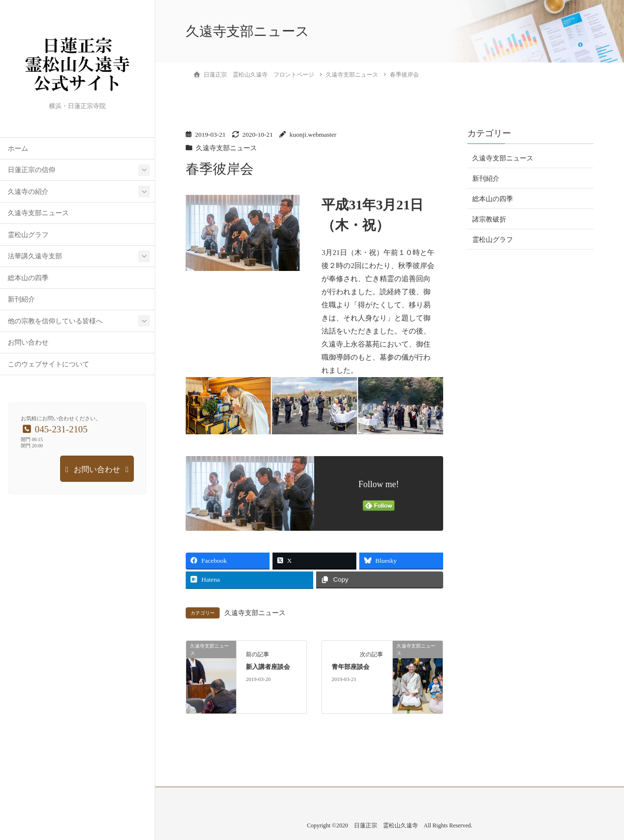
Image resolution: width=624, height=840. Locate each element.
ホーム (18, 149)
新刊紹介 (21, 299)
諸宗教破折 (489, 219)
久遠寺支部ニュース (38, 213)
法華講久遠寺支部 (35, 256)
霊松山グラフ (28, 235)
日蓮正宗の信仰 (32, 170)
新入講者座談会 (268, 667)
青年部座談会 (351, 667)
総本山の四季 (28, 278)
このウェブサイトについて (48, 364)
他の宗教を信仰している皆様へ (55, 321)
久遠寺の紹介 (28, 192)
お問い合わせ (28, 342)
